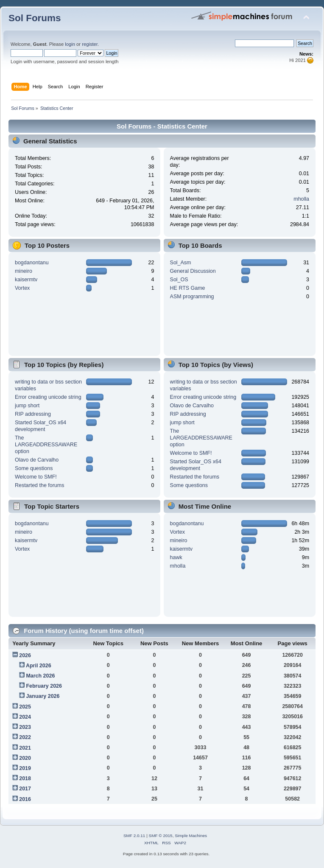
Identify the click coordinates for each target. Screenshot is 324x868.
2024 (25, 717)
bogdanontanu (32, 263)
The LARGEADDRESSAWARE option (46, 445)
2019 (25, 768)
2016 (25, 799)
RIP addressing (33, 414)
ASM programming (192, 297)
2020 (25, 758)
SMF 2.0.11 (134, 836)
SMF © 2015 (161, 836)
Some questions (34, 468)
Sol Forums (35, 18)
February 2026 (44, 686)
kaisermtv (26, 280)
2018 (25, 778)
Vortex (22, 288)
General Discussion (193, 271)
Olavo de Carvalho (37, 460)
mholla (301, 199)
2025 (25, 707)
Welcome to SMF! (36, 477)
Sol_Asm (181, 263)
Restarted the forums (39, 485)
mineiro (24, 271)
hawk (176, 557)
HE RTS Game (188, 288)
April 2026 (39, 666)
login (70, 44)
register (90, 44)
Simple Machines (191, 836)
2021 (25, 748)
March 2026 (40, 676)
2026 (25, 655)
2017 (25, 789)
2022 (25, 737)
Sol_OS (179, 280)
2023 (25, 727)
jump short (27, 406)
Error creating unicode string (48, 397)
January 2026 (43, 696)
